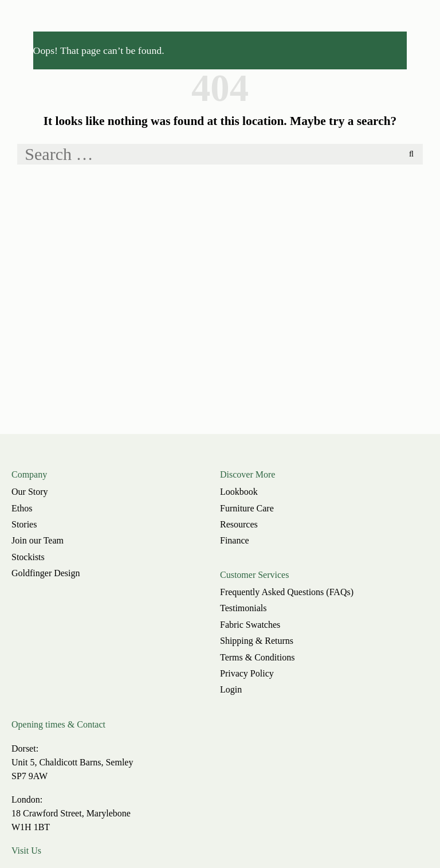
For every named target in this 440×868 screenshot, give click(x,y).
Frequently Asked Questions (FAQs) (287, 592)
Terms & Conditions (257, 657)
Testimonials (243, 608)
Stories (24, 524)
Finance (235, 540)
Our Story (30, 492)
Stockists (28, 557)
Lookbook (239, 492)
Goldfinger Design (46, 573)
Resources (239, 524)
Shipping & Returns (257, 641)
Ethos (22, 508)
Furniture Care (247, 508)
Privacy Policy (247, 673)
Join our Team (38, 540)
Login (231, 689)
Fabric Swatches (250, 625)
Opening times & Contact (58, 724)
